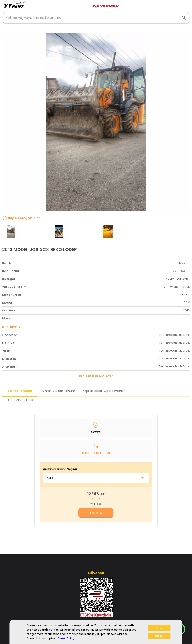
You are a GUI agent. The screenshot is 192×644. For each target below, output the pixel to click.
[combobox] (96, 478)
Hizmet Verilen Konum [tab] (58, 391)
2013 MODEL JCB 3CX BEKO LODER (40, 249)
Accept (159, 628)
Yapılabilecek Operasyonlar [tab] (104, 391)
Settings (159, 636)
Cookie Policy (66, 639)
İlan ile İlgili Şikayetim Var (96, 376)
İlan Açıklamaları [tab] (20, 391)
